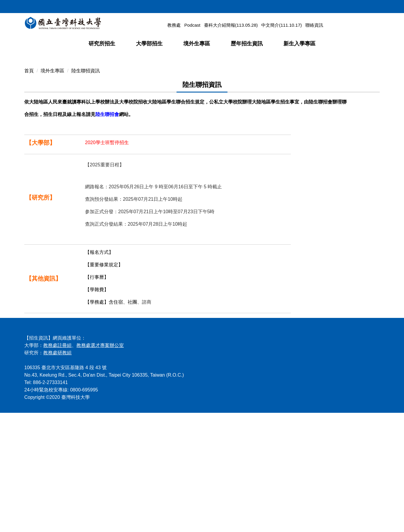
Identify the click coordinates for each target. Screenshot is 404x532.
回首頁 (322, 5)
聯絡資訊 (314, 25)
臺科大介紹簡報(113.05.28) (231, 25)
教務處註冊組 (57, 465)
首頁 (29, 190)
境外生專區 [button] (197, 44)
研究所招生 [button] (102, 44)
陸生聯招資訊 (86, 190)
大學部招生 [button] (149, 44)
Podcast (192, 25)
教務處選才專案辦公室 (100, 465)
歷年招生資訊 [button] (247, 44)
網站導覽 (342, 5)
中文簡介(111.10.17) (282, 25)
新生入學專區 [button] (299, 44)
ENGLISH (365, 5)
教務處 (174, 25)
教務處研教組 (57, 472)
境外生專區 (52, 190)
